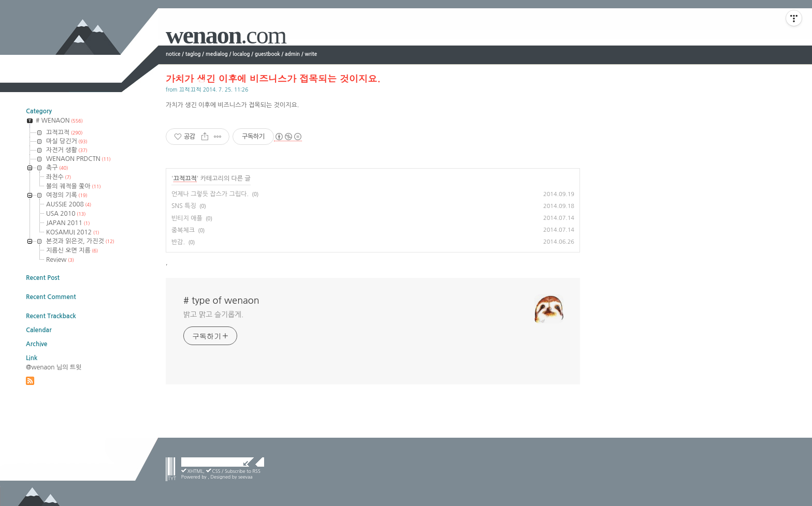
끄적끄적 (190, 89)
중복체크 (183, 230)
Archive (37, 344)
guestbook (267, 54)
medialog (217, 54)
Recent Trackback (51, 316)
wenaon (226, 35)
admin (292, 54)
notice (173, 54)
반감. (178, 242)
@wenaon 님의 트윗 (54, 367)
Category (39, 111)
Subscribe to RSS (243, 471)
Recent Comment (51, 297)
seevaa (245, 477)
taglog (193, 54)
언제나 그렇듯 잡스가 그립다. (210, 194)
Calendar (39, 330)
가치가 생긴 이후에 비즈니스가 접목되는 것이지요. (273, 78)
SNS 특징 (184, 206)
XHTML (195, 471)
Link (32, 358)
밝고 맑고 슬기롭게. (213, 315)
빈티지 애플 (187, 218)
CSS (216, 471)
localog (241, 54)
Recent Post (43, 278)
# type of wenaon (221, 301)
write (311, 54)
